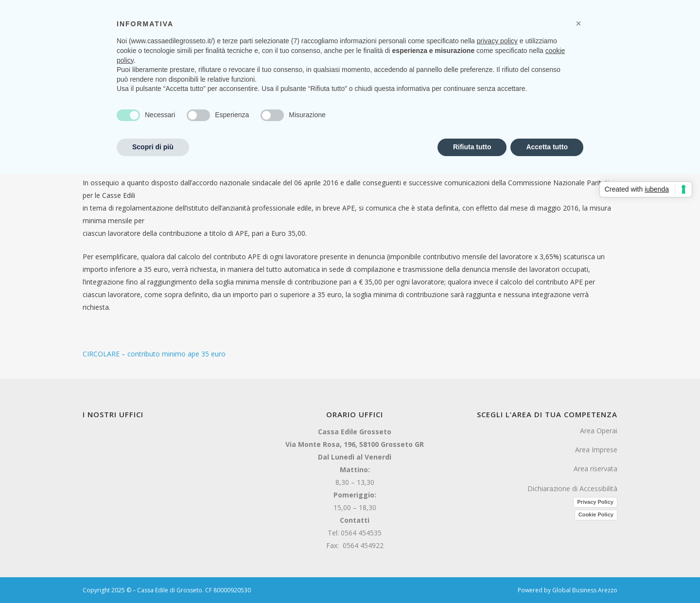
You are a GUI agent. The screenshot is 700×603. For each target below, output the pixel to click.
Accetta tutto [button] (547, 147)
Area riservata (595, 469)
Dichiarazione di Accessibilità (572, 488)
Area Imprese (596, 450)
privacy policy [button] (497, 41)
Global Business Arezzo (585, 590)
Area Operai (599, 431)
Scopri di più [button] (153, 147)
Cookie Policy (596, 514)
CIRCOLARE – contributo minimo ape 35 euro (154, 354)
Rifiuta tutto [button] (472, 147)
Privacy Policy (595, 502)
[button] (578, 23)
